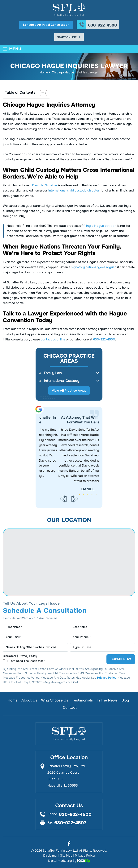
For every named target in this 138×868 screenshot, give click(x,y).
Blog (125, 700)
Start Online (67, 37)
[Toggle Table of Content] (42, 93)
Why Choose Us (55, 700)
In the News (107, 700)
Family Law (53, 373)
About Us (29, 700)
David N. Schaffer (45, 185)
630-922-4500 (103, 25)
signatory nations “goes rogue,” (94, 267)
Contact (70, 708)
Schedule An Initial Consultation (46, 25)
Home (13, 700)
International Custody (62, 381)
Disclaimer (10, 656)
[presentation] (63, 499)
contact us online (53, 339)
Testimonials (82, 700)
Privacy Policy (28, 656)
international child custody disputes (74, 190)
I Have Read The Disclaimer (26, 661)
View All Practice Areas (69, 391)
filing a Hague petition (100, 226)
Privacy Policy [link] (85, 856)
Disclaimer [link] (50, 856)
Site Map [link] (66, 856)
